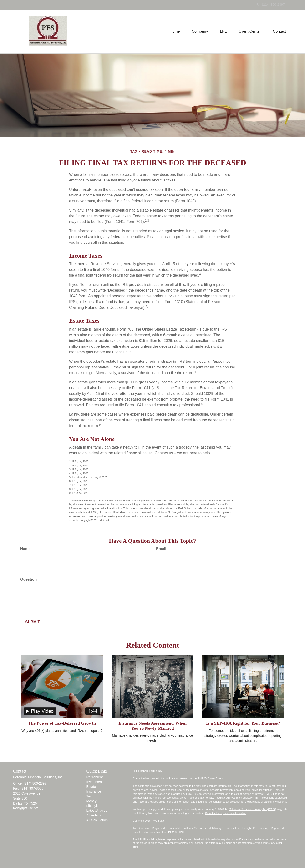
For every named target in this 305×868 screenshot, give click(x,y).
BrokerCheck (215, 778)
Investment (95, 782)
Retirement (95, 777)
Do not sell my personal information (226, 813)
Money (91, 801)
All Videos (94, 815)
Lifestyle (93, 806)
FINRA (170, 832)
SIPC (181, 832)
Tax (89, 796)
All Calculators (97, 820)
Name (25, 549)
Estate (91, 787)
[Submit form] (33, 622)
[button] (200, 31)
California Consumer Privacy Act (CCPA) (253, 809)
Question (28, 579)
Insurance (94, 791)
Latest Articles (97, 811)
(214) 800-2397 (271, 5)
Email (161, 549)
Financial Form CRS (150, 771)
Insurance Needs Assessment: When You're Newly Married (152, 726)
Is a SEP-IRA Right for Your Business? (243, 723)
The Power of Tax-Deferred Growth (62, 723)
